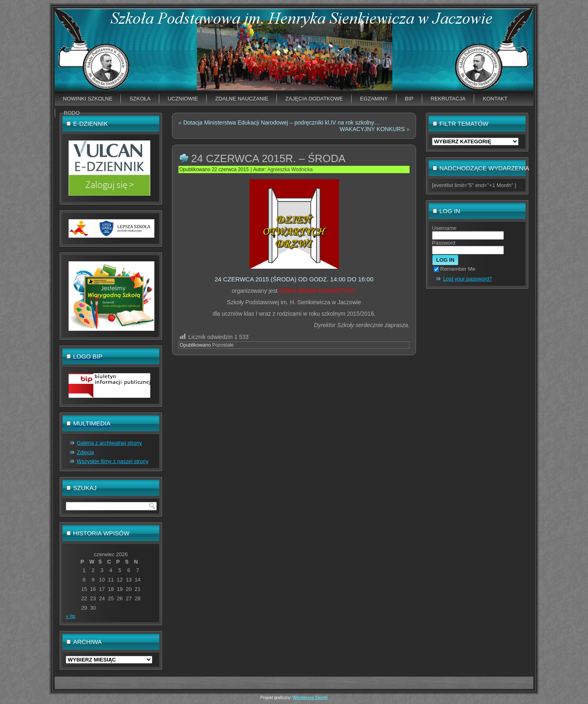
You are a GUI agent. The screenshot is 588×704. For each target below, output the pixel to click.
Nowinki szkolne (88, 99)
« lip (71, 616)
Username (444, 228)
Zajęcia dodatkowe (314, 99)
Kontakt (495, 99)
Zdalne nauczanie (242, 99)
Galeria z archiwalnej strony (109, 443)
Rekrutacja (448, 99)
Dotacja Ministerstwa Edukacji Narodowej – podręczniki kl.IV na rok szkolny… (282, 123)
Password (444, 243)
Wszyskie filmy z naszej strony (113, 461)
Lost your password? (468, 279)
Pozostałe (223, 345)
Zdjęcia (85, 452)
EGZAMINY (374, 99)
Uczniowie (183, 99)
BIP (409, 99)
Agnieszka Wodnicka (290, 169)
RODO (72, 113)
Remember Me (454, 269)
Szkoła (140, 99)
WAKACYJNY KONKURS (372, 129)
